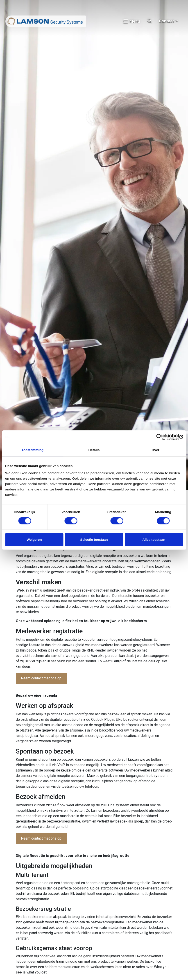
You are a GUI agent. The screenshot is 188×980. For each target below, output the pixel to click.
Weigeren (34, 540)
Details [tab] (94, 450)
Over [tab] (155, 450)
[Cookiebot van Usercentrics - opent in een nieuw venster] (163, 437)
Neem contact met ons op (41, 678)
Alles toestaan (154, 540)
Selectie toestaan (94, 540)
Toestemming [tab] (33, 450)
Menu (132, 21)
